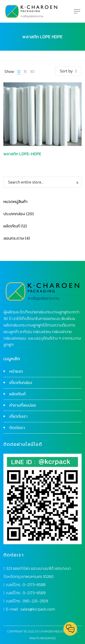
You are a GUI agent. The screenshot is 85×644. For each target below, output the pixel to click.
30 (32, 71)
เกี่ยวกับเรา (18, 416)
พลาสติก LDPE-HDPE (22, 154)
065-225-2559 (35, 601)
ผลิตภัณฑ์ (12, 226)
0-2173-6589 (34, 593)
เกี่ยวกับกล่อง (21, 383)
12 (19, 71)
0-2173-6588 (34, 585)
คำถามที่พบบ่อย (23, 405)
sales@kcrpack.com (38, 609)
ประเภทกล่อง (14, 214)
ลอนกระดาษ (14, 238)
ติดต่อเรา (17, 428)
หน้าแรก (16, 371)
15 (25, 71)
